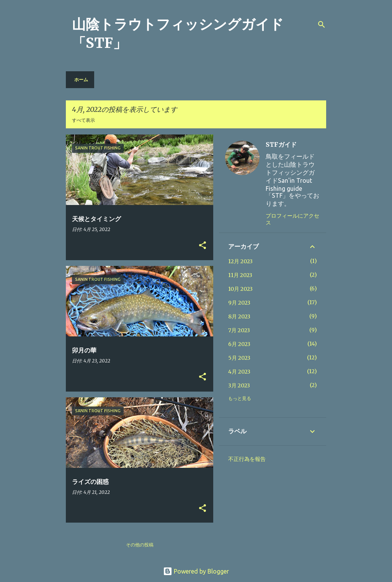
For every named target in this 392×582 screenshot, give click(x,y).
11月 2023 (240, 275)
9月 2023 (239, 303)
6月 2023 (239, 344)
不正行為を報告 (247, 459)
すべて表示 (83, 120)
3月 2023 (239, 385)
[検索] (322, 25)
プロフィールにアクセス (292, 219)
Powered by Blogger (196, 571)
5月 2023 (239, 358)
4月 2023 (239, 372)
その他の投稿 (140, 545)
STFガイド (281, 144)
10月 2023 (240, 289)
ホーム (81, 80)
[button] (203, 246)
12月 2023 (240, 261)
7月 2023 (239, 330)
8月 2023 (239, 316)
